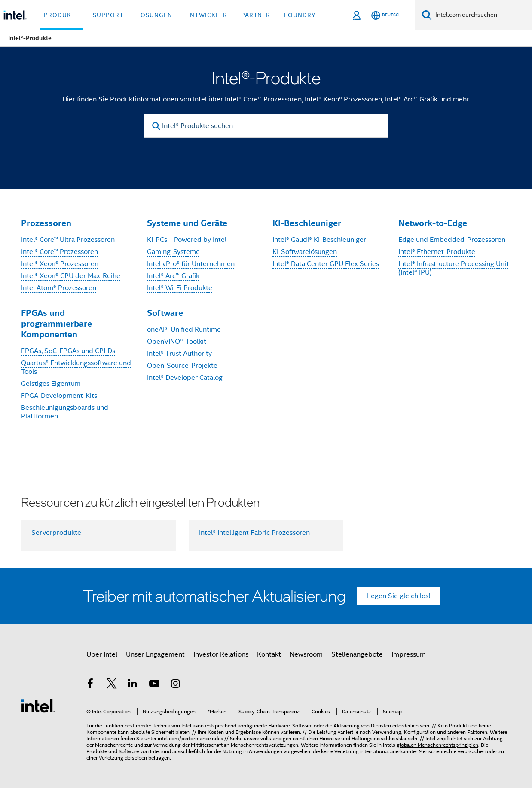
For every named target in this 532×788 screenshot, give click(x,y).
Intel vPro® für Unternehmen (191, 264)
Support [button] (108, 15)
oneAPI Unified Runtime (184, 330)
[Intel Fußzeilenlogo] (38, 706)
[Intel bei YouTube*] (154, 685)
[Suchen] (427, 15)
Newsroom (306, 654)
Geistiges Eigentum (51, 384)
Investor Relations (221, 654)
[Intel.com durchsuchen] (482, 15)
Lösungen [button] (155, 15)
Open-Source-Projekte (182, 366)
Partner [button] (256, 15)
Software (165, 313)
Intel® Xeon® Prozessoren (60, 264)
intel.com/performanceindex (190, 738)
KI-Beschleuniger (307, 223)
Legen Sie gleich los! (399, 596)
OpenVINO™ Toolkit (177, 342)
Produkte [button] (61, 15)
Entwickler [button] (207, 15)
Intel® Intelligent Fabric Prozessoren (254, 533)
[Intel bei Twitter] (112, 685)
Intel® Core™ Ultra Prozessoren (68, 240)
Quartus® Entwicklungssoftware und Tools (76, 367)
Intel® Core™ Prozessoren (60, 252)
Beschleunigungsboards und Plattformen (65, 412)
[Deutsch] (386, 15)
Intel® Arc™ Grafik (173, 276)
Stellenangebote (357, 654)
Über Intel (102, 654)
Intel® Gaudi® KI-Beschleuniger (319, 240)
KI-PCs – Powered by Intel (187, 240)
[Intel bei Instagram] (175, 685)
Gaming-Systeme (173, 252)
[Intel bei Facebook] (90, 685)
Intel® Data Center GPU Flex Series (326, 264)
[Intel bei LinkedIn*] (133, 685)
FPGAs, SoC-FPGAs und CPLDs (68, 351)
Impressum (409, 654)
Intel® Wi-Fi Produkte (180, 288)
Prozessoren (46, 223)
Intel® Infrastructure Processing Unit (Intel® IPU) (454, 268)
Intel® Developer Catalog (185, 378)
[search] (156, 126)
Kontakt (269, 654)
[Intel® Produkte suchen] (266, 126)
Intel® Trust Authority (179, 354)
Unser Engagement (155, 654)
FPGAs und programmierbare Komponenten (57, 324)
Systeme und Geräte (187, 223)
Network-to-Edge (433, 223)
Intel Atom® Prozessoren (59, 288)
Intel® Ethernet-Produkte (437, 252)
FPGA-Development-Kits (59, 396)
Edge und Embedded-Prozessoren (452, 240)
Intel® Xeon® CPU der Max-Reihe (71, 276)
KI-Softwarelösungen (305, 252)
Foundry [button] (300, 15)
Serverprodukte (56, 533)
